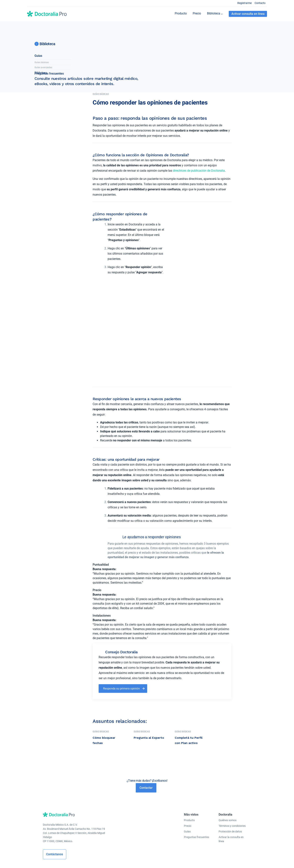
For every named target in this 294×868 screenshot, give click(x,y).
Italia (110, 860)
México (163, 860)
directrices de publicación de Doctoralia (199, 171)
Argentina (190, 860)
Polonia (81, 860)
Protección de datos (230, 794)
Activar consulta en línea (248, 14)
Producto (189, 782)
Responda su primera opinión (121, 651)
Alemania (120, 860)
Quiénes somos (228, 782)
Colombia (210, 860)
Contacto (260, 3)
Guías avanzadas (43, 122)
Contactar (146, 750)
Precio (188, 788)
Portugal (153, 860)
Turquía (91, 860)
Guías (38, 111)
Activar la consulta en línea (231, 801)
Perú (200, 860)
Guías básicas (42, 117)
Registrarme (244, 3)
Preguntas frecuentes (49, 128)
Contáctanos (55, 816)
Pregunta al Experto (149, 700)
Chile (172, 860)
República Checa (136, 860)
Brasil (179, 860)
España (101, 860)
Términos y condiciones (232, 788)
